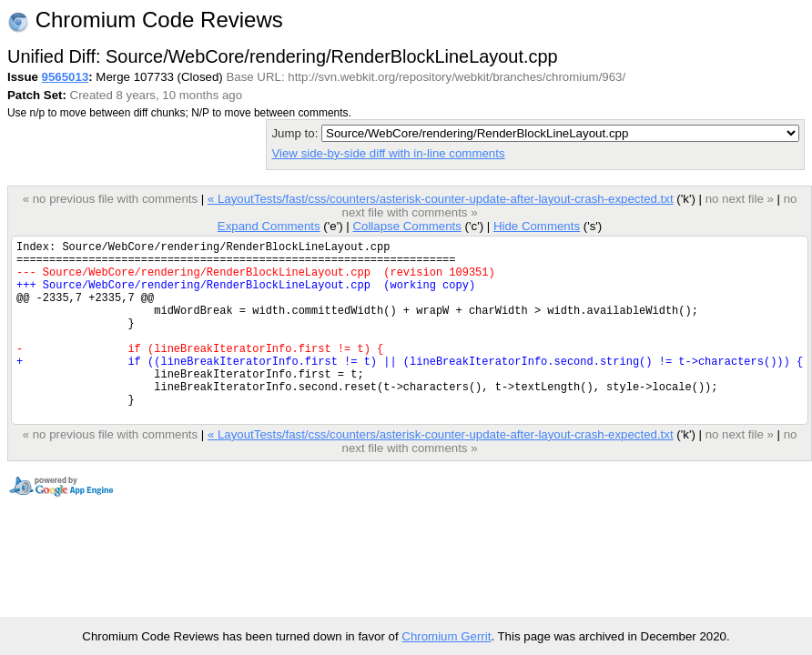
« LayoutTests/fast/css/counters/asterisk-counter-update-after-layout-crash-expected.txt (441, 199)
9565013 (66, 77)
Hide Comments (537, 226)
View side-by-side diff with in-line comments (388, 153)
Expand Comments (269, 226)
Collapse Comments (406, 226)
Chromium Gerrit (446, 636)
